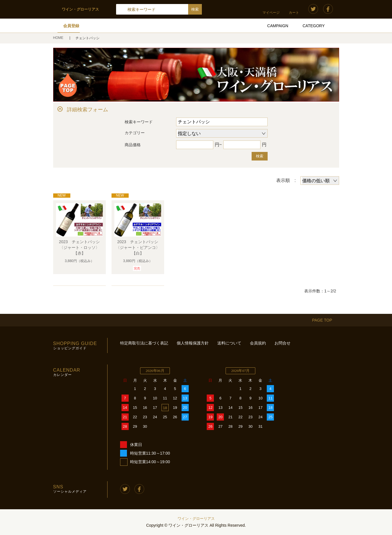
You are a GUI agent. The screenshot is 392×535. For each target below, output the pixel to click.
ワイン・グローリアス (196, 519)
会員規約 (258, 343)
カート (294, 13)
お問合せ (282, 343)
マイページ (271, 13)
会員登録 (71, 26)
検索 (260, 156)
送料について (229, 343)
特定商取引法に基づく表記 (144, 343)
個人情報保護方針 (193, 343)
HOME (59, 38)
